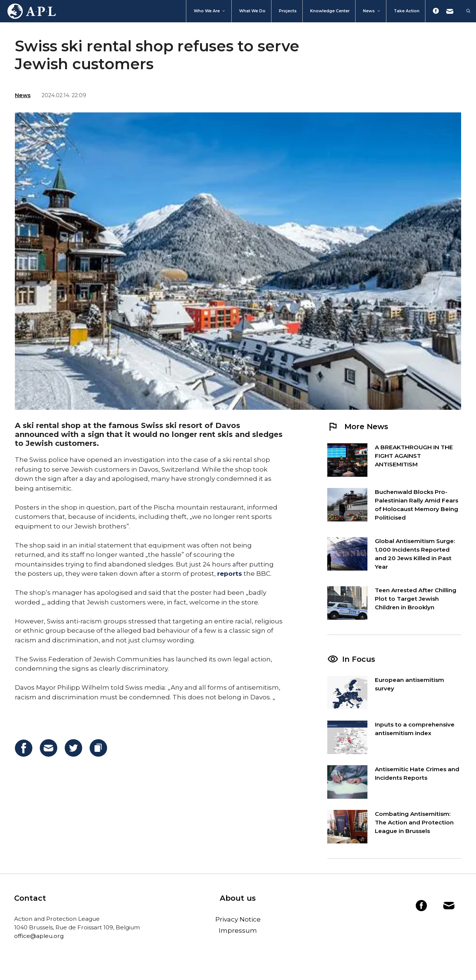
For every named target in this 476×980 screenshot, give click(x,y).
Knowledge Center (330, 11)
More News (358, 427)
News (372, 11)
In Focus (359, 659)
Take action (407, 11)
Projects (288, 11)
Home (28, 11)
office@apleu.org (39, 936)
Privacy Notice (238, 919)
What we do (252, 11)
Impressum (238, 930)
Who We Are (210, 11)
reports (230, 574)
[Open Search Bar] (465, 11)
